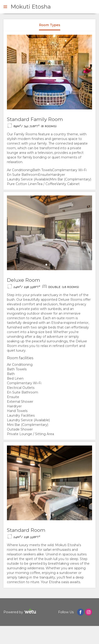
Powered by (20, 612)
